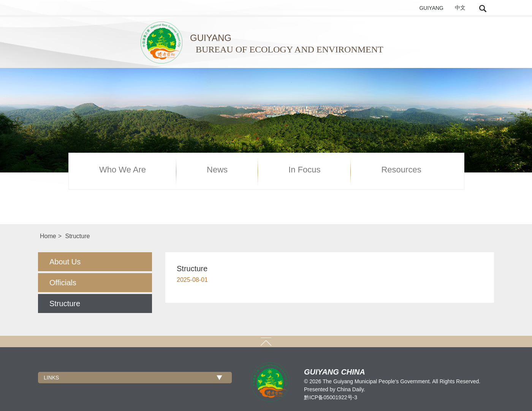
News (217, 170)
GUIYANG (431, 8)
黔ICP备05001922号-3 (331, 397)
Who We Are (123, 170)
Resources (401, 170)
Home (48, 236)
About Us (65, 262)
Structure (77, 236)
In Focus (304, 170)
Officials (63, 283)
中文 (460, 8)
